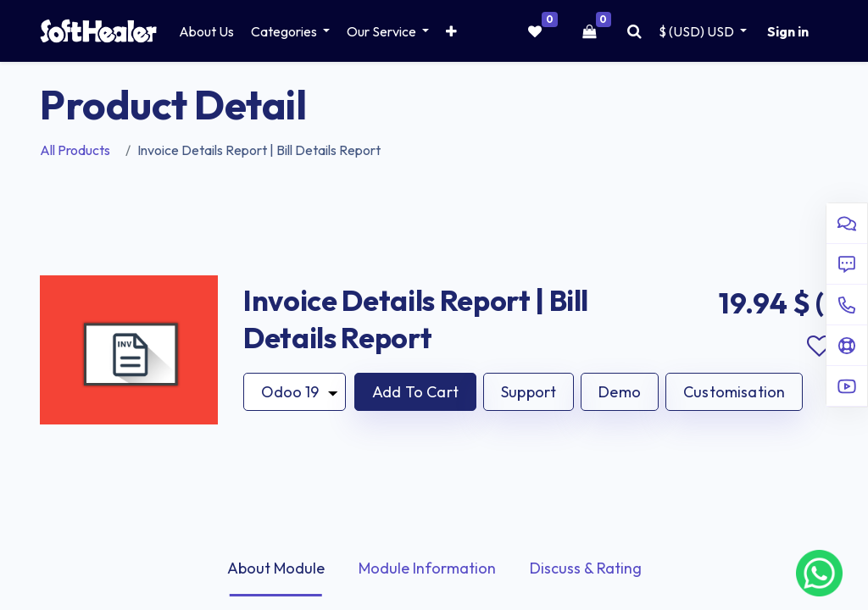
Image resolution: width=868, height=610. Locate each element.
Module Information (427, 568)
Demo (620, 392)
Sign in (788, 31)
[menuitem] (206, 31)
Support (529, 392)
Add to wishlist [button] (819, 347)
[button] (451, 31)
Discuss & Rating (586, 568)
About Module (276, 568)
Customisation (734, 392)
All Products (75, 150)
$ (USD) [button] (698, 31)
